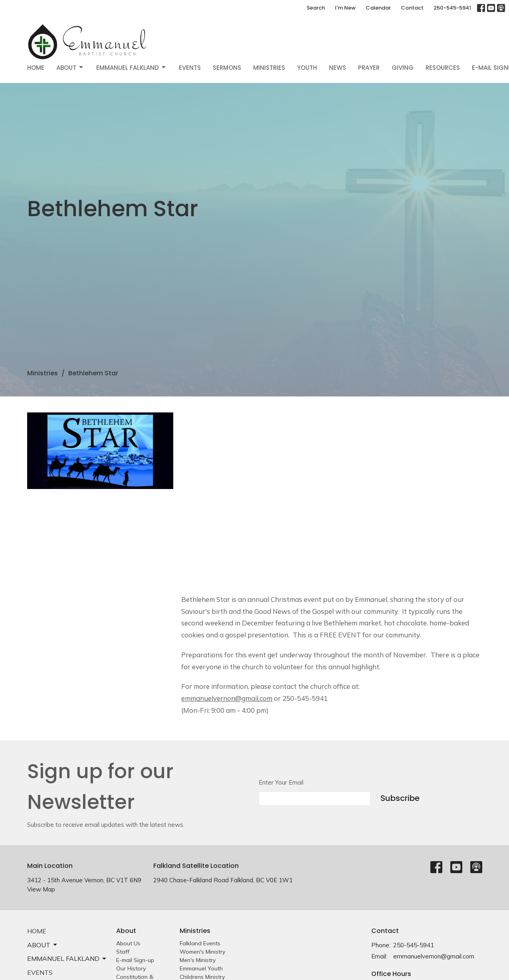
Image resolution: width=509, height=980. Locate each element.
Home (36, 68)
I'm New (345, 8)
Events (190, 68)
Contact (412, 8)
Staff (123, 952)
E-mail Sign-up (135, 960)
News (338, 68)
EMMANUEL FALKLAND (132, 68)
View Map (41, 889)
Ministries (269, 68)
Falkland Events (200, 943)
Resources (443, 68)
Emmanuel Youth (201, 968)
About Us (128, 943)
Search (316, 8)
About (70, 68)
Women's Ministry (202, 952)
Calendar (378, 8)
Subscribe (400, 798)
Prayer (369, 68)
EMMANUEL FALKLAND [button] (67, 958)
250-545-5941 (452, 8)
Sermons (227, 68)
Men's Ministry (198, 960)
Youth (307, 68)
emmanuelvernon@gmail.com (434, 956)
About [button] (43, 945)
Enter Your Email (281, 782)
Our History (131, 968)
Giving (403, 68)
